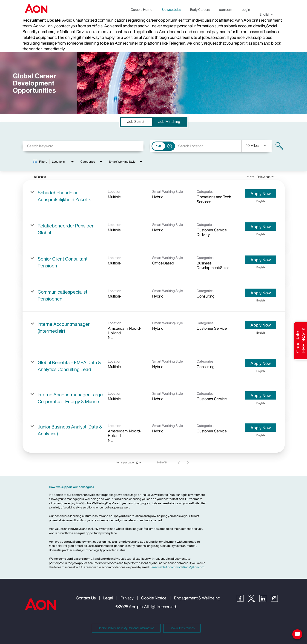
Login (246, 9)
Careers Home (141, 9)
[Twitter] (254, 600)
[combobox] (83, 146)
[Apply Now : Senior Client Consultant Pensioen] (261, 260)
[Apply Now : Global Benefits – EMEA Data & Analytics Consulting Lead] (261, 363)
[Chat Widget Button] (297, 634)
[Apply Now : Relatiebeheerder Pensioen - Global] (261, 227)
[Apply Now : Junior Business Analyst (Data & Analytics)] (261, 428)
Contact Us (86, 598)
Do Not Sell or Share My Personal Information (126, 628)
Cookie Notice (154, 598)
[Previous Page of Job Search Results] (179, 462)
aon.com (226, 9)
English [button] (266, 14)
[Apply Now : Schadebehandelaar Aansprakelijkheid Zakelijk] (261, 193)
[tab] (136, 122)
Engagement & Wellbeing (197, 598)
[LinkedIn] (265, 601)
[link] (154, 197)
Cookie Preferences (182, 628)
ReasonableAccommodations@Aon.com (177, 567)
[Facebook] (242, 600)
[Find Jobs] (279, 146)
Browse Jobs (171, 9)
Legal (108, 598)
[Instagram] (277, 601)
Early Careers (200, 9)
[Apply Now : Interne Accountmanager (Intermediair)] (261, 325)
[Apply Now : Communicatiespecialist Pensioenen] (261, 293)
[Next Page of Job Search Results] (188, 462)
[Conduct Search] (279, 146)
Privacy (127, 598)
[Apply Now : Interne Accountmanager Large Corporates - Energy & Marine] (261, 395)
